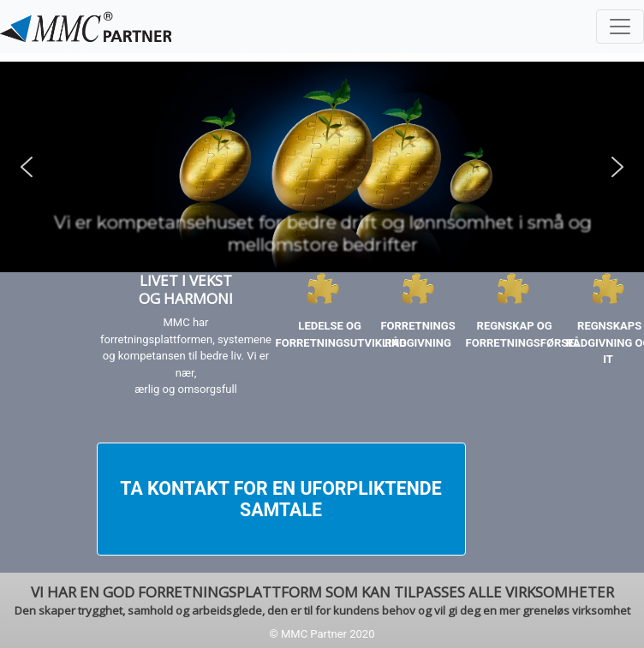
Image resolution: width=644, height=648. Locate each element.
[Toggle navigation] (620, 27)
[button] (27, 167)
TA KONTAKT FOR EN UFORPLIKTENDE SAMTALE (280, 499)
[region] (322, 167)
